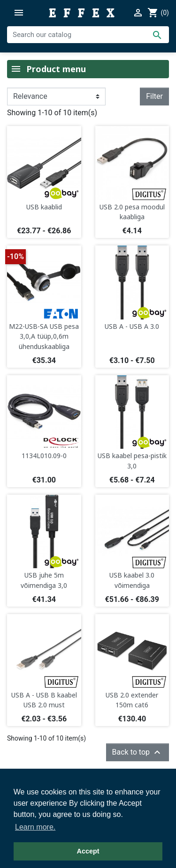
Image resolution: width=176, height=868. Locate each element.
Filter (154, 96)
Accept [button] (88, 851)
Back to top (138, 752)
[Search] (88, 35)
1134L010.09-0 (44, 456)
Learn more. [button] (35, 827)
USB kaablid (44, 207)
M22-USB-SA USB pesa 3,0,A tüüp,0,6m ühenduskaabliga (44, 336)
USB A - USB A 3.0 (132, 326)
